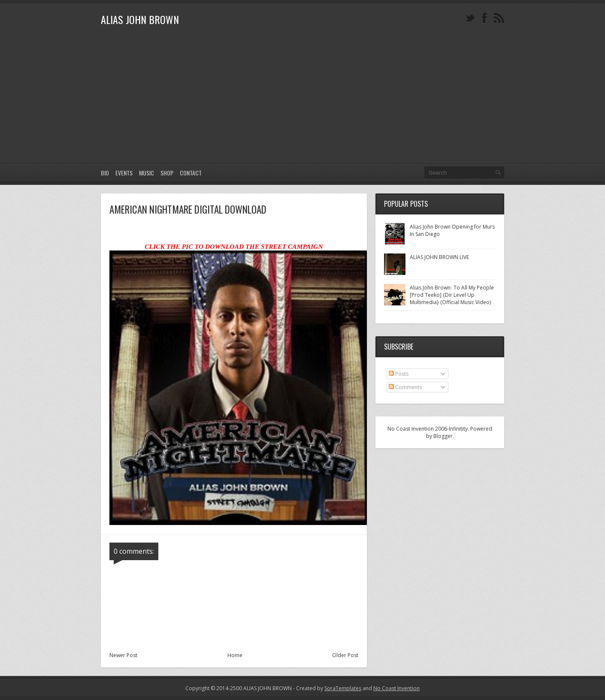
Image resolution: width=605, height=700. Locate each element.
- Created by (327, 688)
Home (235, 655)
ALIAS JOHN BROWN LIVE (439, 257)
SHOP (167, 173)
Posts (399, 374)
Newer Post (123, 655)
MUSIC (147, 173)
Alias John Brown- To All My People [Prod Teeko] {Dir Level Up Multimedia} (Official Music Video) (452, 295)
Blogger (443, 436)
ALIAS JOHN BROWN (140, 19)
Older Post (345, 655)
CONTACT (191, 173)
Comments (405, 387)
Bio (105, 173)
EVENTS (124, 173)
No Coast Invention (396, 688)
